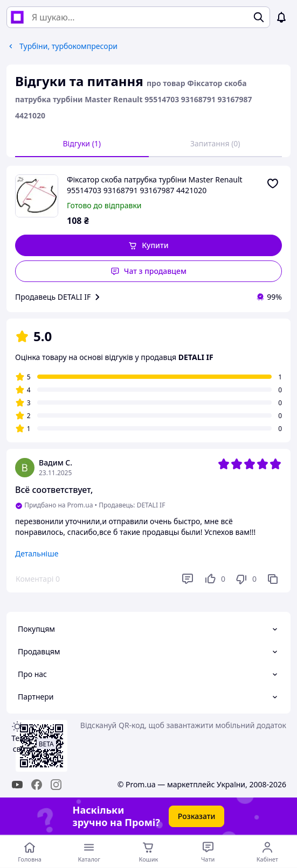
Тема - (23, 743)
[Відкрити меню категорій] (89, 852)
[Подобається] (215, 579)
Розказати (197, 816)
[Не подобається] (246, 579)
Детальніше (37, 553)
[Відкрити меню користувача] (267, 852)
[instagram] (56, 785)
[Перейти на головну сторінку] (30, 852)
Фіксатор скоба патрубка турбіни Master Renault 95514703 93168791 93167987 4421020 (155, 185)
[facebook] (37, 785)
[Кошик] (148, 852)
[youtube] (17, 785)
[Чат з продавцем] (208, 852)
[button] (148, 245)
